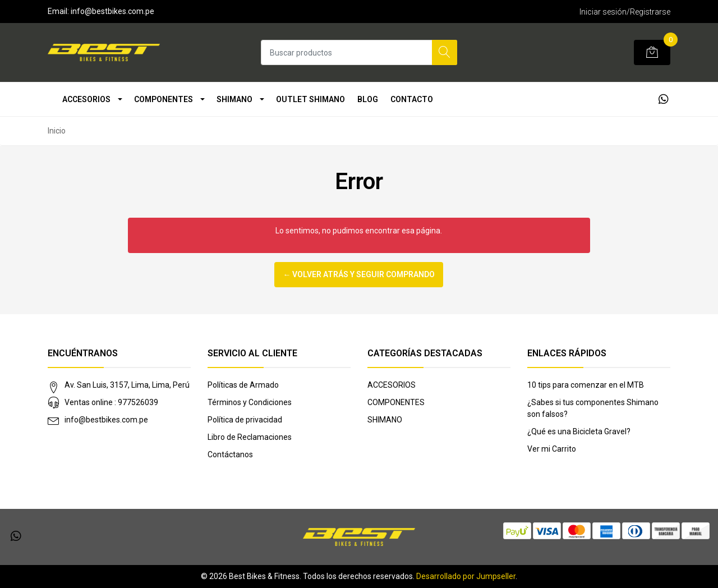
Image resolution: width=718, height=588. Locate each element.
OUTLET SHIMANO (310, 99)
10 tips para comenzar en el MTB (586, 385)
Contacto (412, 99)
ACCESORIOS (86, 99)
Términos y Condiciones (250, 402)
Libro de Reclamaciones (250, 437)
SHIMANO (234, 99)
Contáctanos (230, 454)
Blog (368, 99)
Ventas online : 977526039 (111, 402)
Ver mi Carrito (552, 449)
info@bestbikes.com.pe (106, 420)
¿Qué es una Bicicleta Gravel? (579, 431)
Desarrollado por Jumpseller (466, 576)
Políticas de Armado (243, 385)
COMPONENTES (164, 99)
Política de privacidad (245, 420)
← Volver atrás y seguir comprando (359, 274)
